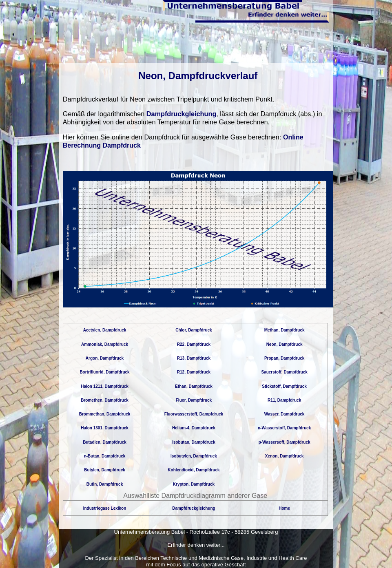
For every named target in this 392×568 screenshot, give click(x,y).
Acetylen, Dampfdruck (105, 330)
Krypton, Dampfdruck (194, 484)
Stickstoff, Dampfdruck (284, 386)
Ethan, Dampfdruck (194, 386)
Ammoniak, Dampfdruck (105, 344)
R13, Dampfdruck (194, 358)
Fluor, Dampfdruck (194, 400)
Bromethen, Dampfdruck (105, 400)
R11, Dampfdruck (284, 400)
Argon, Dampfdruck (105, 358)
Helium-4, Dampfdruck (194, 428)
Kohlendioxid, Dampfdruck (194, 470)
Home (284, 508)
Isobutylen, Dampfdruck (194, 456)
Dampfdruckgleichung (182, 114)
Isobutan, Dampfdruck (194, 442)
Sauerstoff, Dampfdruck (284, 372)
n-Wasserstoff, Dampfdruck (284, 428)
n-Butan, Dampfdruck (105, 456)
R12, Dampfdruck (194, 372)
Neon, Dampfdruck (285, 344)
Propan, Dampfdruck (284, 358)
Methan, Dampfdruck (285, 330)
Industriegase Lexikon (105, 508)
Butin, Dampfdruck (105, 484)
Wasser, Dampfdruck (285, 414)
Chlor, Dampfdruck (194, 330)
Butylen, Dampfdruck (105, 470)
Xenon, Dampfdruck (284, 456)
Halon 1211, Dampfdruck (105, 386)
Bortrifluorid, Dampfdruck (104, 372)
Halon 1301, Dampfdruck (105, 428)
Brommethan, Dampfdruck (105, 414)
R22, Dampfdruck (194, 344)
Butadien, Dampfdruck (105, 442)
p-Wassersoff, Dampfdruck (285, 442)
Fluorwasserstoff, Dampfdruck (194, 414)
